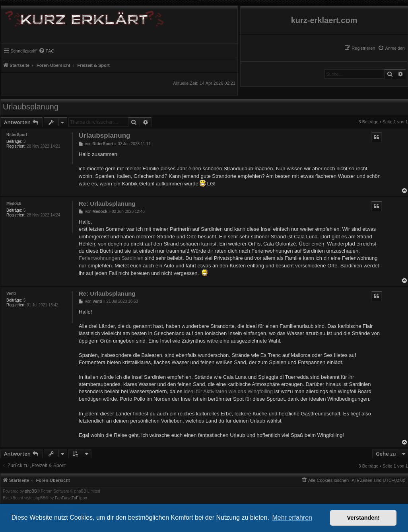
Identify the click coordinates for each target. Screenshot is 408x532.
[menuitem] (391, 48)
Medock (14, 204)
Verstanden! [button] (363, 518)
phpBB (31, 491)
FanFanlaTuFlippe (71, 498)
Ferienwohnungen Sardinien (111, 258)
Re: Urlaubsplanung (107, 204)
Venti (11, 293)
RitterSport (17, 135)
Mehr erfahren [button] (292, 517)
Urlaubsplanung (31, 107)
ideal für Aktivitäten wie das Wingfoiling (228, 391)
